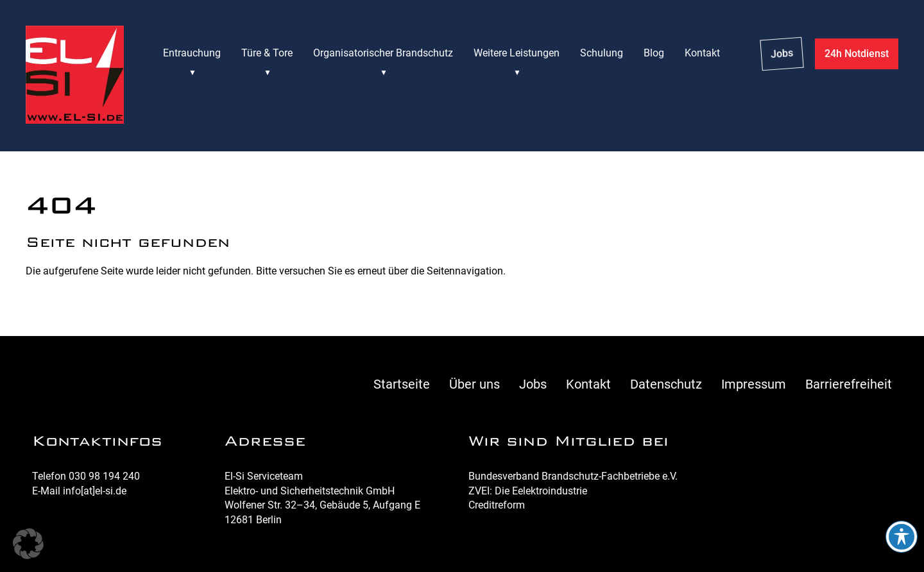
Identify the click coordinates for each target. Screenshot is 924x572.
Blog (654, 53)
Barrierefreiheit (849, 384)
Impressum (754, 384)
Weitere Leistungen (517, 53)
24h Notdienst (857, 54)
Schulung (602, 53)
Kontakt (702, 53)
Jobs (782, 54)
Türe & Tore (267, 53)
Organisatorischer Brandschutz (383, 53)
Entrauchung (192, 53)
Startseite (402, 384)
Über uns (475, 384)
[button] (28, 544)
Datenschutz (666, 384)
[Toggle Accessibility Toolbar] (902, 537)
